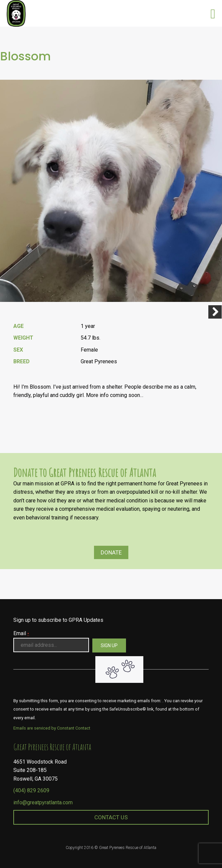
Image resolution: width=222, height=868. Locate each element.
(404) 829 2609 (31, 790)
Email (21, 633)
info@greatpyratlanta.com (43, 802)
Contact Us (111, 817)
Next (215, 312)
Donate (111, 552)
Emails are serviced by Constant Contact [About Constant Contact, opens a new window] (52, 728)
